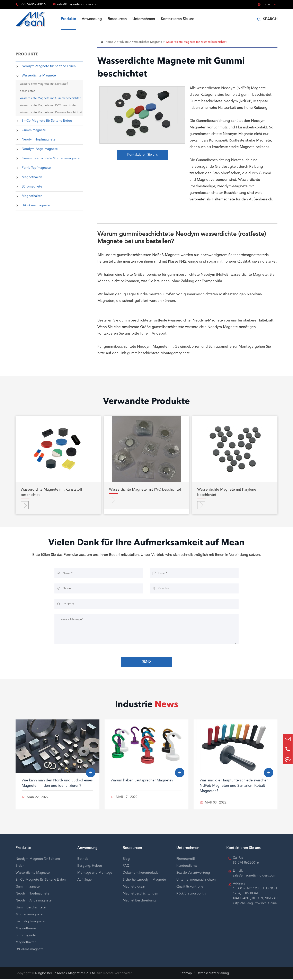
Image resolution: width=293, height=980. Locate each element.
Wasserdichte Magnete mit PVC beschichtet (48, 105)
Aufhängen (85, 880)
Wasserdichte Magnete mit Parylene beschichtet (51, 112)
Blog (126, 860)
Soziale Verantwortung (193, 873)
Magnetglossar (134, 887)
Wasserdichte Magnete (39, 76)
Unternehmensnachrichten (196, 880)
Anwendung (92, 19)
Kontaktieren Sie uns (178, 19)
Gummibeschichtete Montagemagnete (51, 158)
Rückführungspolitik (191, 894)
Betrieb (83, 860)
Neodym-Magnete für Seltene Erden (49, 66)
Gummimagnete (34, 130)
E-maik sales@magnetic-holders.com (255, 874)
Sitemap (186, 974)
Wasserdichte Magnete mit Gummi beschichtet (50, 98)
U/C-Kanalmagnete (36, 206)
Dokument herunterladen (142, 873)
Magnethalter (32, 196)
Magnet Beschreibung (139, 901)
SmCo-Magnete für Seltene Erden (47, 121)
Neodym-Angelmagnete (40, 149)
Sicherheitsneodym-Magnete (144, 880)
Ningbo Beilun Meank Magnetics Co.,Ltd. (65, 974)
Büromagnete (32, 187)
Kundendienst (187, 866)
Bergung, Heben (90, 866)
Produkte (68, 19)
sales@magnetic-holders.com (79, 4)
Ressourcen (117, 19)
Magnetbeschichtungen (140, 894)
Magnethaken (32, 177)
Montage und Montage (95, 873)
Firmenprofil (186, 860)
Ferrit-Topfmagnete (36, 168)
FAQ (126, 866)
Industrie (147, 706)
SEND (146, 662)
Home (109, 42)
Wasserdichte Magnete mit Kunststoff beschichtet (44, 87)
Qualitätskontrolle (190, 887)
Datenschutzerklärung (213, 974)
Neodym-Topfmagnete (39, 140)
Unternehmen (144, 19)
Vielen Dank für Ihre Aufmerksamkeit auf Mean (147, 544)
